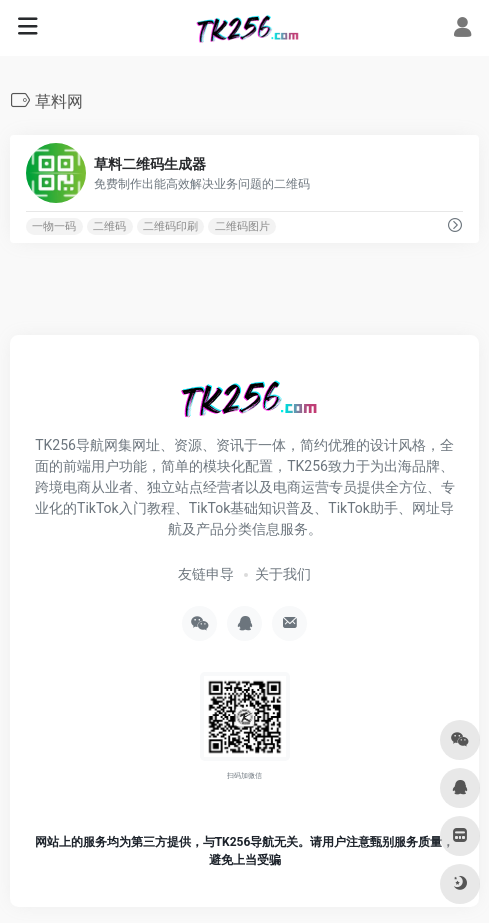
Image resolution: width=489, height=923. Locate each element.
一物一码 (54, 226)
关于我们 (283, 574)
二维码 (109, 226)
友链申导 (206, 574)
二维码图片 (242, 226)
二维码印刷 (170, 226)
